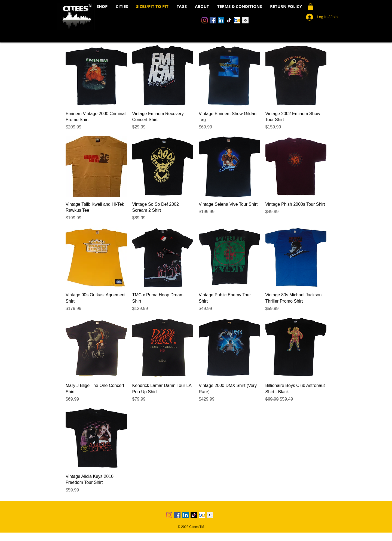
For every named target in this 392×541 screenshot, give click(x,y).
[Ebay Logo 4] (237, 20)
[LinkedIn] (221, 20)
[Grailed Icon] (245, 20)
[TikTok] (229, 20)
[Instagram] (205, 20)
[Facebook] (213, 20)
